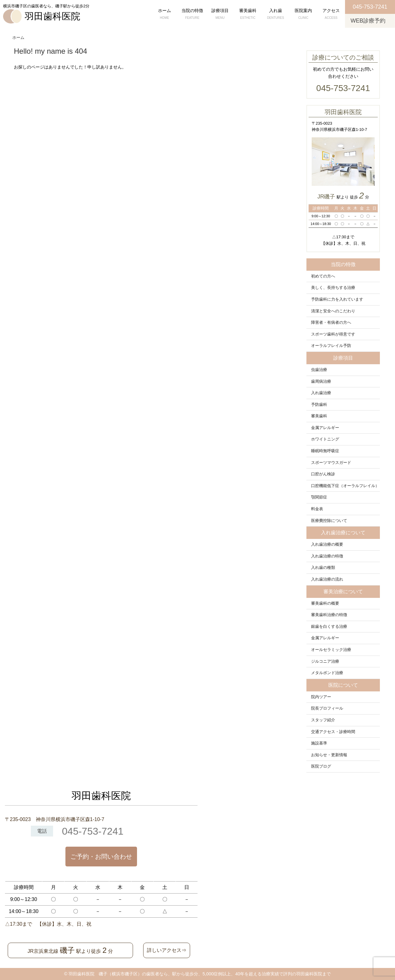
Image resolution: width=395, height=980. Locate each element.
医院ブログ (321, 766)
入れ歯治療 (321, 393)
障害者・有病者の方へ (331, 323)
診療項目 (220, 15)
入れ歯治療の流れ (327, 579)
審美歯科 (248, 15)
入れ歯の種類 (323, 568)
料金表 (317, 509)
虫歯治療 (319, 370)
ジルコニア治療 (325, 661)
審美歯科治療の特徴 (329, 615)
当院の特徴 (192, 15)
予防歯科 (319, 405)
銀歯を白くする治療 (329, 627)
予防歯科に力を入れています (337, 299)
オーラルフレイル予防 (331, 346)
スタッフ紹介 (323, 720)
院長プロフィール (327, 708)
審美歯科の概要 (325, 603)
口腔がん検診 (323, 474)
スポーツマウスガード (331, 463)
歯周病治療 (321, 382)
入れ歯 (276, 15)
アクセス (331, 15)
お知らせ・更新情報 (329, 755)
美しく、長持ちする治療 (333, 288)
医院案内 (303, 15)
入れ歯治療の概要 (327, 544)
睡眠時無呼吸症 (325, 451)
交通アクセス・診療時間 (333, 732)
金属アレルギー (325, 428)
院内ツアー (321, 697)
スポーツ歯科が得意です (333, 334)
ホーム (164, 15)
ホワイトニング (325, 439)
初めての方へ (323, 276)
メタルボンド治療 (327, 673)
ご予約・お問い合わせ (101, 857)
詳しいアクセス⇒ (167, 950)
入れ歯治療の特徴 (327, 556)
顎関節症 (319, 497)
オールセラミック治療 (331, 650)
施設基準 (319, 743)
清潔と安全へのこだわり (333, 311)
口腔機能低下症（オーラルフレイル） (345, 486)
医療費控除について (329, 521)
